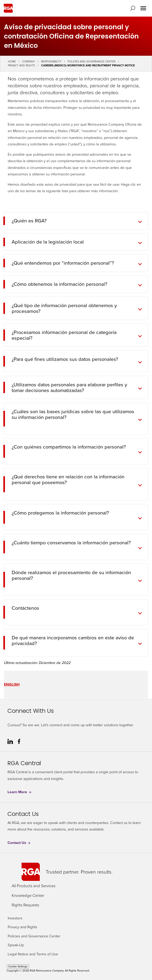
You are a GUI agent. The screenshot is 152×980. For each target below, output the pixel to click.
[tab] (73, 361)
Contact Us (19, 843)
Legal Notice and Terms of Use (33, 954)
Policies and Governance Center (92, 62)
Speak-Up (16, 945)
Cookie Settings (18, 966)
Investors (15, 918)
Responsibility (51, 62)
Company (28, 62)
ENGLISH (12, 684)
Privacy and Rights (21, 65)
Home (12, 62)
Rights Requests (25, 905)
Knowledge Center (28, 895)
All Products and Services (34, 886)
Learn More (20, 792)
